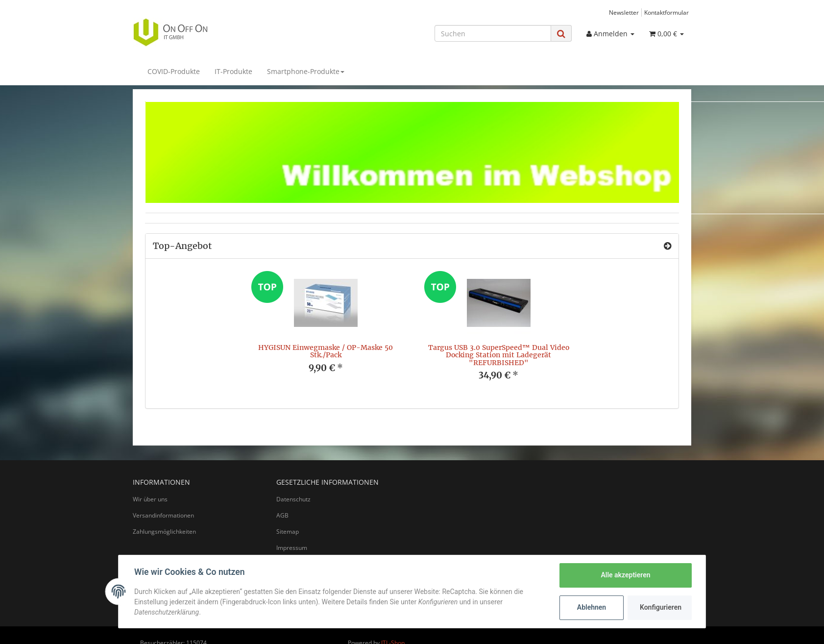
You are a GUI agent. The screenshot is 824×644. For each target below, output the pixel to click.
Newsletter (624, 12)
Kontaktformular (666, 12)
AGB (282, 515)
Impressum (292, 548)
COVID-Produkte (174, 71)
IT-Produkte (233, 71)
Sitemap (288, 532)
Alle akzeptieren (625, 575)
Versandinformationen (163, 515)
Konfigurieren (661, 607)
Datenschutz (293, 499)
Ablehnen (592, 607)
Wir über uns (150, 499)
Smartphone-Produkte (306, 71)
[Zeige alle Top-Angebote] (667, 246)
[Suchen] (493, 33)
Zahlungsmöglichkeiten (164, 532)
